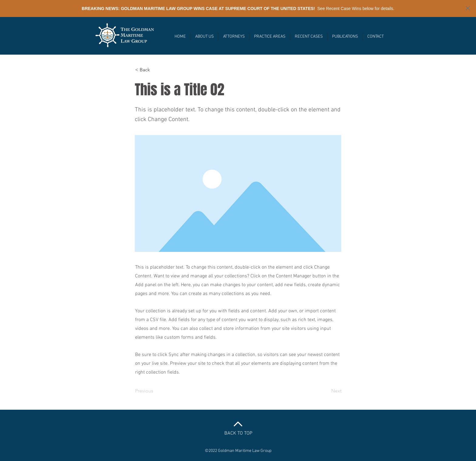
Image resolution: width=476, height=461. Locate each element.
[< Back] (155, 70)
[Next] (326, 391)
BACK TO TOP (238, 433)
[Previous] (155, 391)
